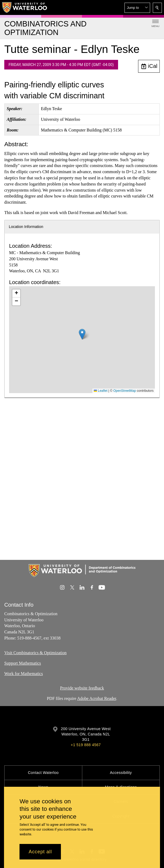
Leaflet (101, 391)
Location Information (26, 227)
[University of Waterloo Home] (25, 7)
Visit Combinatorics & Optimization (35, 653)
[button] (137, 8)
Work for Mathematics (24, 673)
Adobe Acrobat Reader (97, 698)
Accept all (40, 852)
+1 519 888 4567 (86, 745)
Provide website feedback (82, 688)
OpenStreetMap (125, 391)
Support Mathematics (23, 663)
